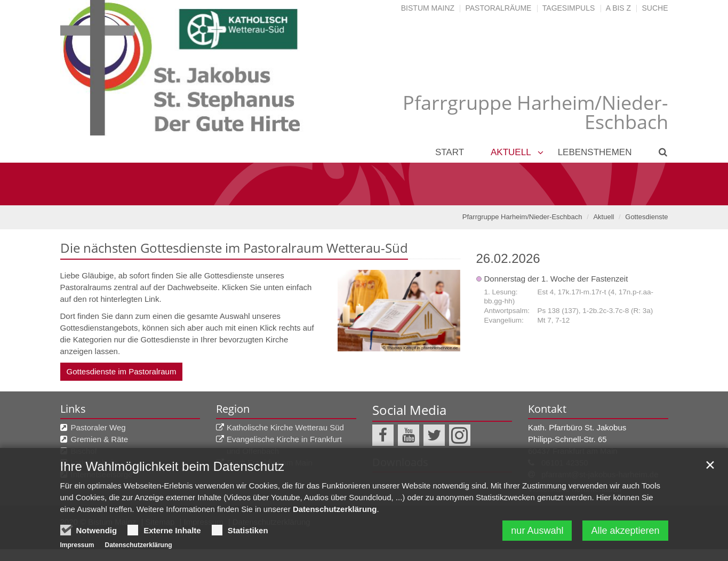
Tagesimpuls (569, 8)
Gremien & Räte (100, 439)
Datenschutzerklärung (335, 530)
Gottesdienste (646, 217)
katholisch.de (94, 463)
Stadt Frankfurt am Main (270, 463)
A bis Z (618, 8)
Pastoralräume (498, 8)
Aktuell (511, 152)
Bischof (84, 451)
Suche (655, 8)
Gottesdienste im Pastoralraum (122, 371)
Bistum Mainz (428, 8)
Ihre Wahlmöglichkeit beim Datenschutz (173, 488)
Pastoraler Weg (98, 427)
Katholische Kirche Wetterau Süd (285, 427)
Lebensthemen (595, 152)
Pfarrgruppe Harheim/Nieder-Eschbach (522, 217)
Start (450, 152)
